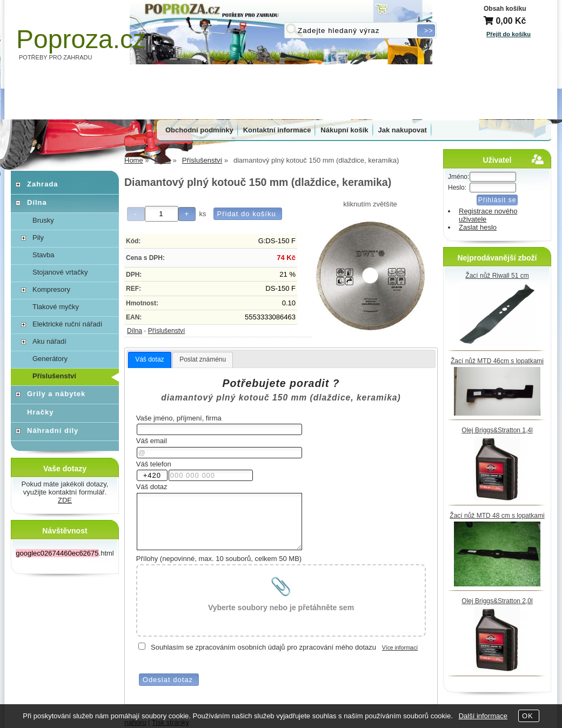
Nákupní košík (344, 130)
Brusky (43, 220)
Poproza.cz (81, 39)
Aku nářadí (49, 341)
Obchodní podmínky (199, 130)
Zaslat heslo (478, 227)
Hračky (40, 412)
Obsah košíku (505, 9)
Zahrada (43, 184)
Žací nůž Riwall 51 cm (497, 276)
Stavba (43, 255)
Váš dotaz (149, 359)
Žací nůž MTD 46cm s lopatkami (497, 361)
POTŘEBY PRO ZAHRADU (56, 57)
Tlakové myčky (56, 307)
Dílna (135, 331)
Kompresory (51, 289)
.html (65, 553)
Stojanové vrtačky (60, 272)
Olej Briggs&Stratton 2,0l (497, 601)
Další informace (483, 716)
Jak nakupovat (403, 130)
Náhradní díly (53, 430)
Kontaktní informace (277, 130)
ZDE (65, 500)
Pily (38, 238)
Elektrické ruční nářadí (67, 324)
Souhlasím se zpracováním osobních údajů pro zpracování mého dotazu (263, 647)
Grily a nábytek (56, 394)
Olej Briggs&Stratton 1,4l (497, 430)
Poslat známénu (203, 359)
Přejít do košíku (509, 34)
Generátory (50, 359)
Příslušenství (167, 331)
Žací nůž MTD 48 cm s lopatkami (497, 516)
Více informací (400, 648)
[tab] (149, 360)
